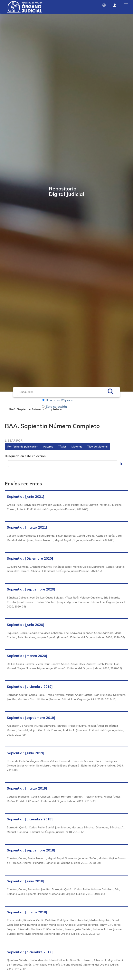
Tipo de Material (97, 447)
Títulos (62, 447)
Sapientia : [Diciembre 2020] (30, 558)
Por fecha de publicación (23, 447)
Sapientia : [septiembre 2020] (31, 589)
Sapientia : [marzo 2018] (27, 912)
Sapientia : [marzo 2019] (27, 788)
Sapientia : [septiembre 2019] (31, 718)
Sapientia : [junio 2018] (26, 881)
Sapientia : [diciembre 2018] (30, 819)
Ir (121, 463)
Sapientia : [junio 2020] (26, 625)
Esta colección (54, 406)
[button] (104, 5)
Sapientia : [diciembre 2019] (30, 687)
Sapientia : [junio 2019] (26, 753)
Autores (48, 447)
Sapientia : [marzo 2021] (27, 528)
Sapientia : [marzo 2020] (27, 656)
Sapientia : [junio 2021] (26, 496)
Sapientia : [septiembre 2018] (31, 850)
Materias (77, 447)
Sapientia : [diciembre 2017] (30, 952)
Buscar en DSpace (57, 400)
